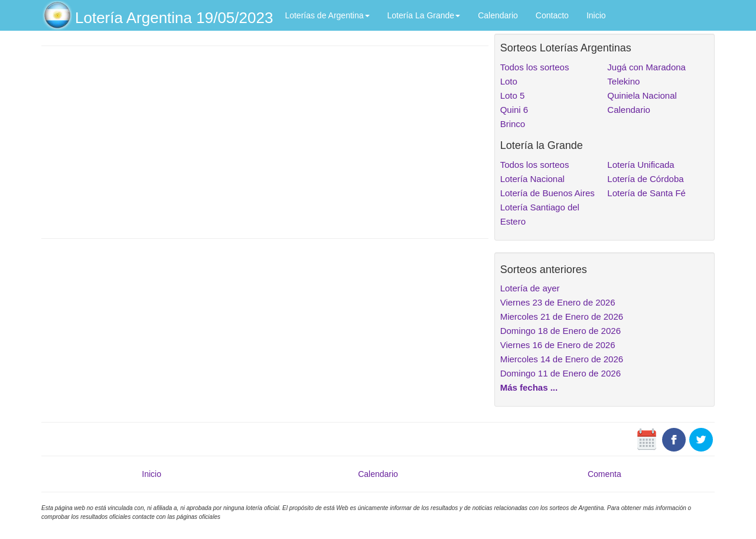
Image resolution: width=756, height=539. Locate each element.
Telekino (623, 81)
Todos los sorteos (535, 67)
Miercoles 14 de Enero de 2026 (562, 359)
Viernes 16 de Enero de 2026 (558, 345)
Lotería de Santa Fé (646, 193)
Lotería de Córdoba (645, 179)
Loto (509, 81)
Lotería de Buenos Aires (548, 193)
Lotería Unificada (641, 165)
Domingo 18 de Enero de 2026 (561, 331)
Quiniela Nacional (642, 95)
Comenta (605, 474)
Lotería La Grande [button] (424, 15)
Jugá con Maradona (646, 67)
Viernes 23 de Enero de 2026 (558, 302)
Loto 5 (513, 95)
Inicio (596, 15)
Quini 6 (514, 110)
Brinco (513, 124)
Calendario (498, 15)
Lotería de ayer (530, 288)
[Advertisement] (265, 141)
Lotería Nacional (532, 179)
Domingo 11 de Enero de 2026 (561, 373)
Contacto (552, 15)
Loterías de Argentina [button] (327, 15)
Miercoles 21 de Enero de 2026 (562, 316)
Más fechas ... (529, 387)
